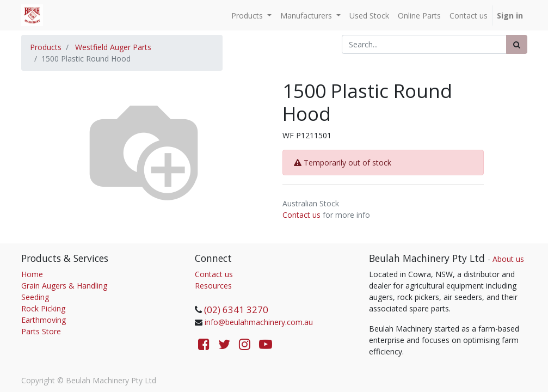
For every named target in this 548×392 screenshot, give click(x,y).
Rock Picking (43, 308)
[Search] (517, 44)
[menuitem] (369, 16)
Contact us (301, 215)
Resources (213, 286)
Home (32, 274)
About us (508, 259)
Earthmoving (44, 320)
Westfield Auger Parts (113, 47)
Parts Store (41, 331)
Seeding (35, 297)
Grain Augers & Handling (64, 286)
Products (46, 47)
